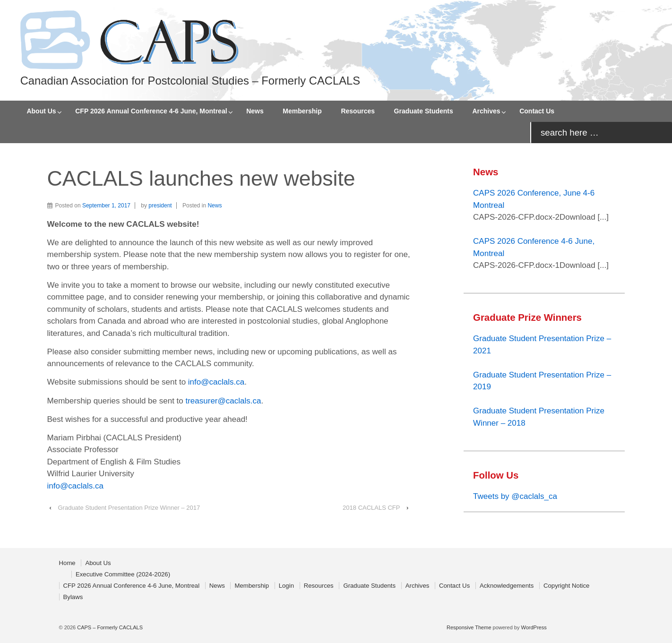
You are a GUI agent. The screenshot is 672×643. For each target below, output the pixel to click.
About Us (41, 111)
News (255, 111)
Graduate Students (424, 111)
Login (286, 586)
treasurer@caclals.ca (223, 401)
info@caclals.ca (216, 382)
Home (67, 563)
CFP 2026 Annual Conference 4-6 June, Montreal (151, 111)
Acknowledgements (507, 586)
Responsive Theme (469, 627)
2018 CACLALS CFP (371, 508)
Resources (358, 111)
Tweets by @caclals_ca (515, 496)
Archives (486, 111)
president (160, 206)
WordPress (534, 627)
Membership (302, 111)
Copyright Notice (566, 586)
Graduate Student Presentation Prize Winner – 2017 (129, 508)
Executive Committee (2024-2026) (123, 574)
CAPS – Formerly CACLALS (109, 627)
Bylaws (73, 597)
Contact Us (537, 111)
